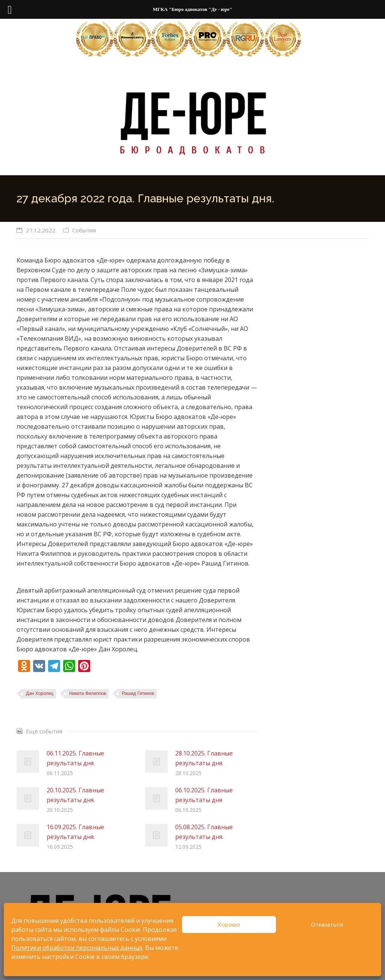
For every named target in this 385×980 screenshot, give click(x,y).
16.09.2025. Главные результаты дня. (75, 832)
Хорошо (229, 925)
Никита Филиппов (88, 693)
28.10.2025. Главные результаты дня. (204, 758)
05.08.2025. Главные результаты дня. (204, 832)
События (84, 230)
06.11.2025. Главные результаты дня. (75, 758)
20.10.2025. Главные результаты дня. (75, 795)
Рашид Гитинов (138, 693)
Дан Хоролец (40, 693)
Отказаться (327, 925)
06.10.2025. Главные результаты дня (204, 795)
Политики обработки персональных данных (77, 948)
